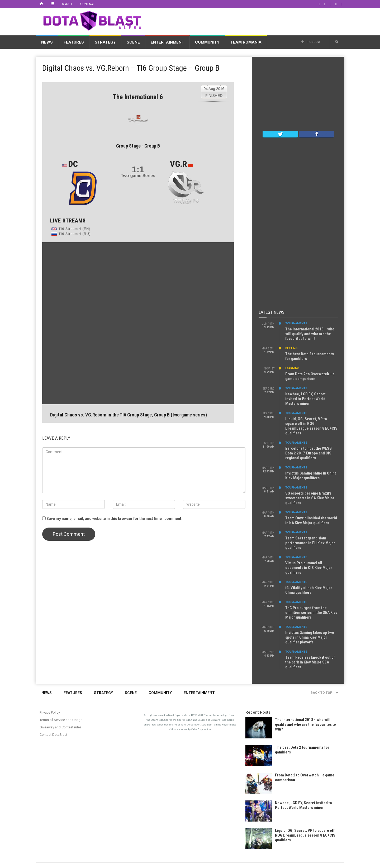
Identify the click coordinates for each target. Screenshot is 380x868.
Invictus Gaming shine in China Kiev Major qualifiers (311, 476)
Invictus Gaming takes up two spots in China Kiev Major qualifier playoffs (310, 637)
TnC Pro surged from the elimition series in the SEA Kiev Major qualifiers (311, 613)
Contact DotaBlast (53, 735)
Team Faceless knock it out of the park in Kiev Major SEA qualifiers (310, 662)
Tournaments (296, 323)
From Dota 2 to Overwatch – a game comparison (310, 376)
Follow (311, 42)
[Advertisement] (248, 21)
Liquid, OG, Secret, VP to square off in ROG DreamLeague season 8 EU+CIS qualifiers (311, 426)
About (67, 4)
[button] (337, 42)
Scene (133, 42)
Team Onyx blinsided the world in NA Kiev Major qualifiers (311, 520)
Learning (292, 368)
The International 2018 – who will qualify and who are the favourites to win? (310, 334)
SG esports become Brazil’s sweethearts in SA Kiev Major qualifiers (310, 498)
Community (207, 42)
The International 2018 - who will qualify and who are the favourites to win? (305, 724)
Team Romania (246, 42)
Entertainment (167, 42)
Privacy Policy (50, 712)
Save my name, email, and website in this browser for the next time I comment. (114, 519)
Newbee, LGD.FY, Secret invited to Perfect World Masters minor (305, 399)
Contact (87, 4)
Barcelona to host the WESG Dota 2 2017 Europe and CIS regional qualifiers (308, 453)
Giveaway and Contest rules (61, 727)
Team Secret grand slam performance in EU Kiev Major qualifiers (310, 543)
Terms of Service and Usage (61, 720)
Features (74, 42)
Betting (291, 348)
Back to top (325, 693)
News (47, 42)
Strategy (105, 42)
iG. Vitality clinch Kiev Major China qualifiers (309, 590)
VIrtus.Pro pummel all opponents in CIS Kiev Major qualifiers (309, 568)
